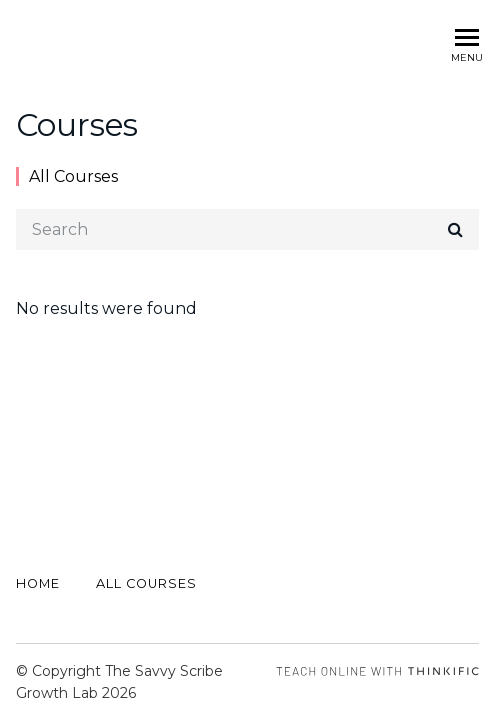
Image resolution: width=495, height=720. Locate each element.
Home (38, 583)
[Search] (247, 229)
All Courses (73, 176)
